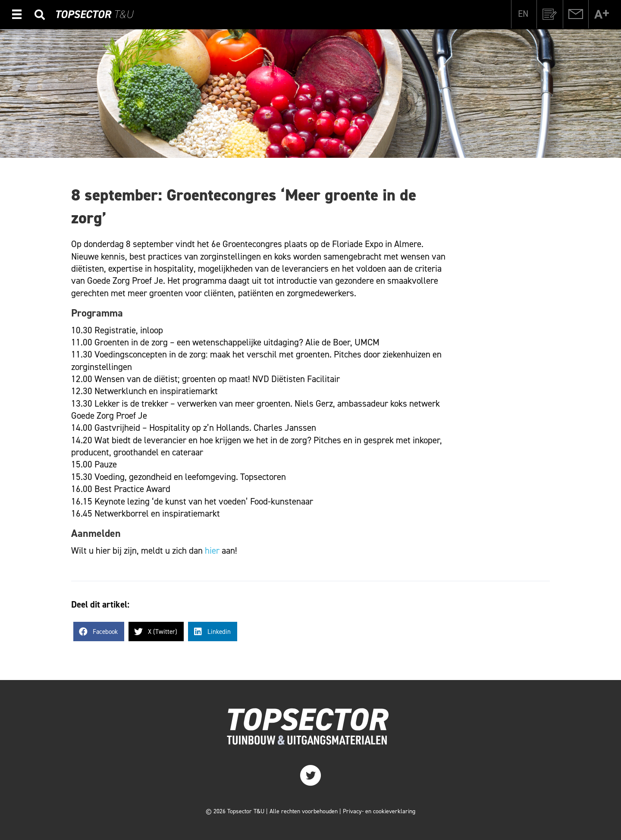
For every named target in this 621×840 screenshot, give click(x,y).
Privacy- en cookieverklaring (379, 811)
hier (212, 551)
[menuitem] (523, 14)
